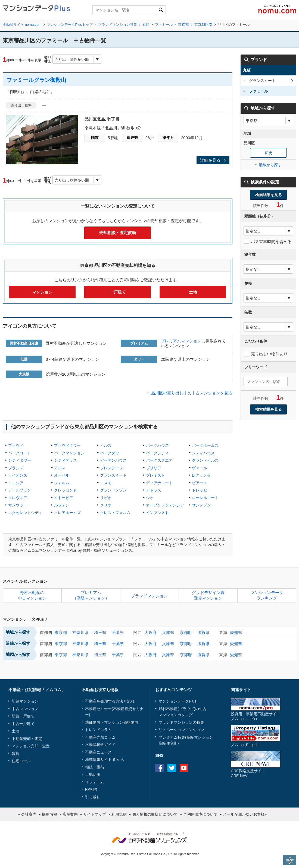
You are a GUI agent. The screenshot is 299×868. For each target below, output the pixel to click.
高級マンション (200, 737)
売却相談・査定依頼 (118, 233)
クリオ (106, 505)
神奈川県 (80, 632)
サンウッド (18, 505)
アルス (60, 468)
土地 (193, 292)
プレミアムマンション (181, 341)
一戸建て (118, 292)
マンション (42, 292)
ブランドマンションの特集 (181, 722)
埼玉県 (100, 632)
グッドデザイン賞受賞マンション (208, 595)
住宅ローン (21, 761)
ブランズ (16, 468)
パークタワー (111, 453)
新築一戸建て (23, 716)
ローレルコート (205, 498)
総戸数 (132, 138)
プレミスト (155, 475)
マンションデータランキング (267, 595)
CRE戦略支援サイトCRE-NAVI (248, 773)
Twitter (172, 768)
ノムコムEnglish (245, 745)
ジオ (150, 498)
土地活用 (93, 774)
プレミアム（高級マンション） (91, 595)
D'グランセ (201, 475)
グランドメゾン (113, 490)
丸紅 (146, 25)
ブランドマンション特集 (118, 25)
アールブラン (20, 490)
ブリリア (154, 468)
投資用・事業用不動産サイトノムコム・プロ (256, 716)
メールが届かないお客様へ (246, 814)
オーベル (62, 475)
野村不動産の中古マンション (32, 595)
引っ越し (93, 797)
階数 (95, 138)
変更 (269, 153)
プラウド (16, 445)
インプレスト (157, 513)
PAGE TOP (290, 860)
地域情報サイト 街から (105, 759)
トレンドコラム (98, 730)
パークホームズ (205, 445)
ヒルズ (106, 445)
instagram (196, 768)
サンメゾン (201, 505)
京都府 (186, 632)
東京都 (183, 25)
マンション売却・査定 (31, 746)
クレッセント (66, 490)
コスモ (106, 483)
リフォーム (95, 782)
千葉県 (118, 632)
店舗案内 (70, 814)
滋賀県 (203, 632)
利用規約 (119, 814)
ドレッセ (200, 490)
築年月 (168, 138)
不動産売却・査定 (27, 739)
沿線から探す (270, 165)
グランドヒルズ (205, 460)
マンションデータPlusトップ (70, 25)
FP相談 (91, 789)
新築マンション (25, 701)
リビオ (106, 498)
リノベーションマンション (181, 730)
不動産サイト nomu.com (22, 25)
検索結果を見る (269, 195)
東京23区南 (203, 25)
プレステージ (111, 468)
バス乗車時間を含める (271, 242)
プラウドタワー (67, 445)
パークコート (20, 453)
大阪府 (150, 632)
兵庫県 (168, 632)
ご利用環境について (200, 814)
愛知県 (236, 632)
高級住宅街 (168, 743)
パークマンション (69, 453)
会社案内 (29, 814)
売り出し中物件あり (269, 354)
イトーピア (64, 498)
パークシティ (157, 453)
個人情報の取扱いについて (155, 814)
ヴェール (200, 468)
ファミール (164, 25)
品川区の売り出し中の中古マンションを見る (192, 393)
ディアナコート (159, 483)
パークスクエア (159, 460)
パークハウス (157, 445)
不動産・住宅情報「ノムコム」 (37, 690)
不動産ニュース (98, 752)
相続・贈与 (95, 767)
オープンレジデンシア (165, 505)
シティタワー (20, 460)
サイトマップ (95, 814)
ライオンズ (18, 475)
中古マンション (25, 709)
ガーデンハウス (113, 460)
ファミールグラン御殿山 (36, 80)
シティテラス (66, 460)
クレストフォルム (115, 513)
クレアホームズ (67, 513)
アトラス (154, 490)
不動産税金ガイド (100, 745)
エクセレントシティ (25, 513)
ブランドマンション (149, 596)
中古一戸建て (23, 724)
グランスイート (113, 475)
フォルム (62, 483)
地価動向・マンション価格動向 (112, 722)
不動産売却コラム (100, 737)
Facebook (159, 768)
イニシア (16, 483)
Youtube (184, 768)
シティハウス (203, 453)
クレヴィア (18, 498)
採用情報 (49, 814)
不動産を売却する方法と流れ (110, 701)
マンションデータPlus (25, 619)
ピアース (200, 483)
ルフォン (62, 505)
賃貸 (15, 754)
